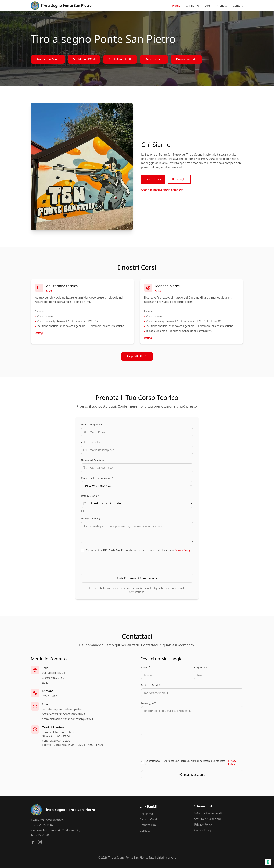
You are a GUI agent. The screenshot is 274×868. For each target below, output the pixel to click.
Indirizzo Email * (91, 442)
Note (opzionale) (91, 519)
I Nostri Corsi (148, 819)
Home (176, 6)
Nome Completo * (91, 424)
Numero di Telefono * (93, 460)
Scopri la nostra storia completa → (164, 190)
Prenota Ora (148, 825)
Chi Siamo (192, 6)
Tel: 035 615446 (41, 835)
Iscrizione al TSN (84, 59)
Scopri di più (137, 356)
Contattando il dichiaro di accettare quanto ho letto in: (138, 550)
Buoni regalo (154, 59)
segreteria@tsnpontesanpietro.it (63, 709)
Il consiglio (179, 179)
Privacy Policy (183, 550)
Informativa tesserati (208, 813)
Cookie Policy (203, 830)
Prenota (222, 6)
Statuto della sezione (208, 819)
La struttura (153, 179)
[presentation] (137, 563)
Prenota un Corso (48, 59)
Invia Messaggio (192, 775)
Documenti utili (186, 59)
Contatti (238, 6)
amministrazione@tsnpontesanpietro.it (68, 719)
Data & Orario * (90, 496)
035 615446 (50, 696)
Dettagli (41, 333)
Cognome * (201, 667)
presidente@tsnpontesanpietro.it (64, 714)
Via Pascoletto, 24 (53, 673)
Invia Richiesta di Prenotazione (137, 578)
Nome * (146, 667)
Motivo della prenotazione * (97, 478)
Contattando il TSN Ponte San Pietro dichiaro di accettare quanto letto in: (194, 763)
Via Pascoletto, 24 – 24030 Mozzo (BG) (55, 830)
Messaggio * (148, 703)
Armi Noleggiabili (120, 59)
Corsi (208, 6)
